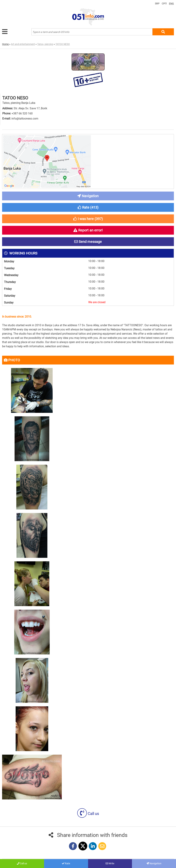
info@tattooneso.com (25, 119)
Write (110, 863)
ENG (171, 4)
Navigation (154, 863)
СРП (164, 4)
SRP (157, 4)
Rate (66, 863)
